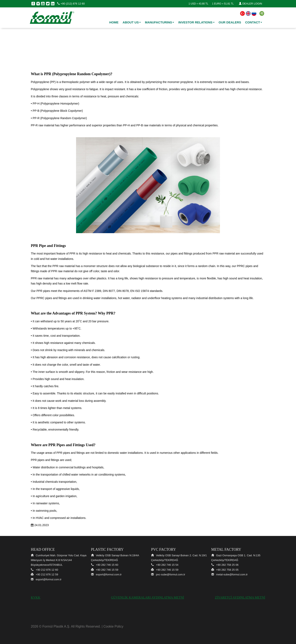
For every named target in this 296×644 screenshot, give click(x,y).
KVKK (36, 597)
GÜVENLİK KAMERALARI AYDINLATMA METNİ (147, 597)
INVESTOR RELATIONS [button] (196, 22)
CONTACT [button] (254, 22)
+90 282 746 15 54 (167, 565)
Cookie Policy (113, 626)
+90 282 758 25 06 (227, 565)
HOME (114, 22)
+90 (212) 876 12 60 (71, 4)
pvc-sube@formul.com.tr (171, 574)
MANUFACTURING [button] (160, 22)
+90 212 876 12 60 (47, 570)
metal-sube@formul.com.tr (232, 574)
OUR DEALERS (230, 22)
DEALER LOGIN (250, 4)
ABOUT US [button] (132, 22)
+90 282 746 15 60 (107, 565)
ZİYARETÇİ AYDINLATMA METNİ (240, 597)
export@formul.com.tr (49, 579)
